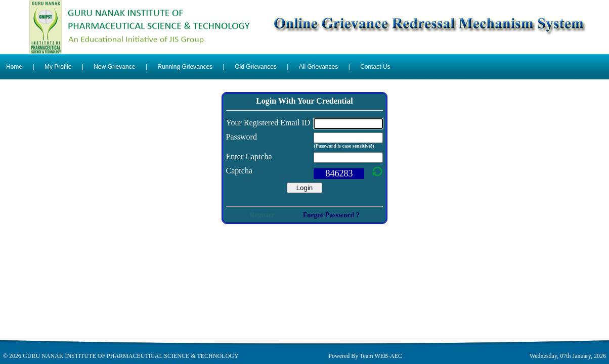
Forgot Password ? (331, 215)
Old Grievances (256, 67)
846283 (339, 173)
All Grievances (318, 67)
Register (262, 215)
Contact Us (375, 67)
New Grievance (114, 67)
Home (14, 67)
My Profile (58, 67)
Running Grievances (185, 67)
